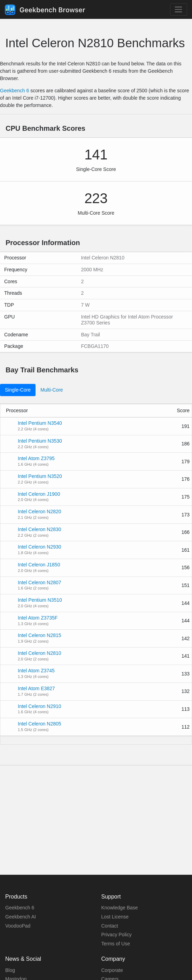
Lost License (115, 917)
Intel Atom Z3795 (36, 458)
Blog (10, 970)
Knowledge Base (120, 908)
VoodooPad (18, 926)
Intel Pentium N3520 (40, 476)
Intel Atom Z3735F (38, 618)
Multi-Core (52, 390)
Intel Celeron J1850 (39, 565)
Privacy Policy (117, 935)
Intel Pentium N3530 (40, 441)
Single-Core (18, 390)
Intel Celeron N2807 (40, 582)
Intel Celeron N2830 (40, 529)
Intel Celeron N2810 (40, 653)
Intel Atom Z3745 (36, 671)
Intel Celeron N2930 (40, 547)
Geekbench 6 (14, 91)
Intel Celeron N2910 (40, 706)
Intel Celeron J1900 (39, 494)
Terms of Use (116, 944)
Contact (110, 926)
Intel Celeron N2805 (40, 724)
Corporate (112, 970)
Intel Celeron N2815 (40, 635)
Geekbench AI (21, 917)
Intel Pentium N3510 (40, 600)
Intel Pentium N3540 (40, 423)
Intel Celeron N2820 (40, 512)
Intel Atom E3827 (36, 688)
